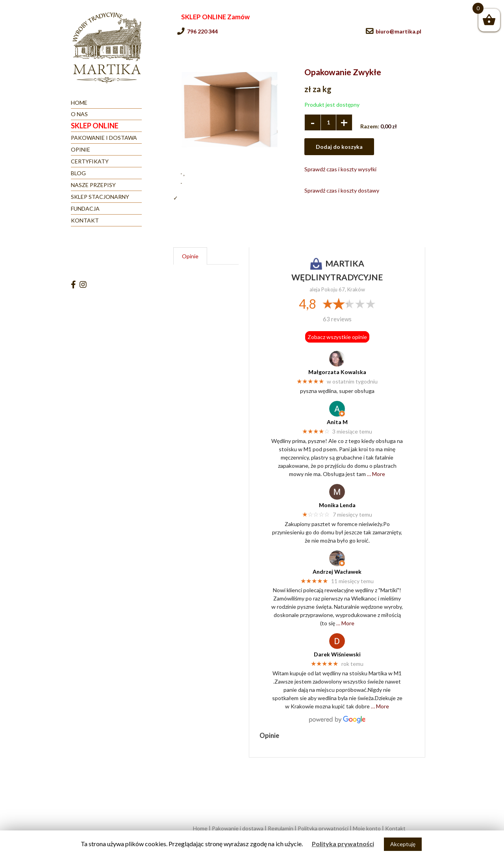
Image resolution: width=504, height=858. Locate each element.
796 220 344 (202, 31)
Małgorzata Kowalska (337, 372)
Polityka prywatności (323, 828)
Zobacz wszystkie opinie (337, 337)
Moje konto (367, 828)
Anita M (337, 422)
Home (200, 828)
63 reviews (337, 319)
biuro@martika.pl (398, 31)
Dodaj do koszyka (339, 147)
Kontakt (395, 828)
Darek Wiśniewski (337, 654)
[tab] (190, 256)
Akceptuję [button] (403, 844)
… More (376, 474)
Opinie (190, 256)
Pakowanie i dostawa (238, 828)
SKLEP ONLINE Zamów (215, 17)
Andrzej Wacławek (337, 572)
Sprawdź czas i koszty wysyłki (340, 169)
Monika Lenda (337, 505)
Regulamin (281, 828)
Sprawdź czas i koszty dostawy (342, 190)
